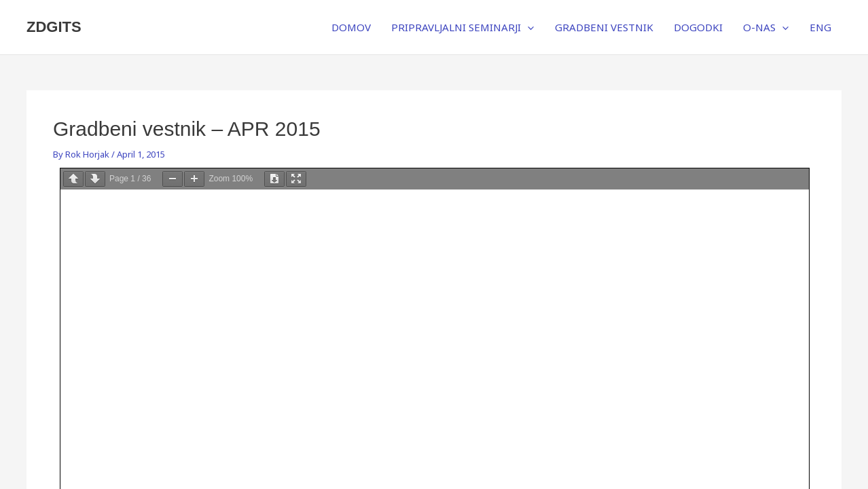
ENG (820, 27)
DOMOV (351, 27)
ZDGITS (54, 27)
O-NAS (766, 27)
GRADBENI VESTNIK (604, 27)
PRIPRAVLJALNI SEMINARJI (463, 27)
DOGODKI (698, 27)
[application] (527, 27)
